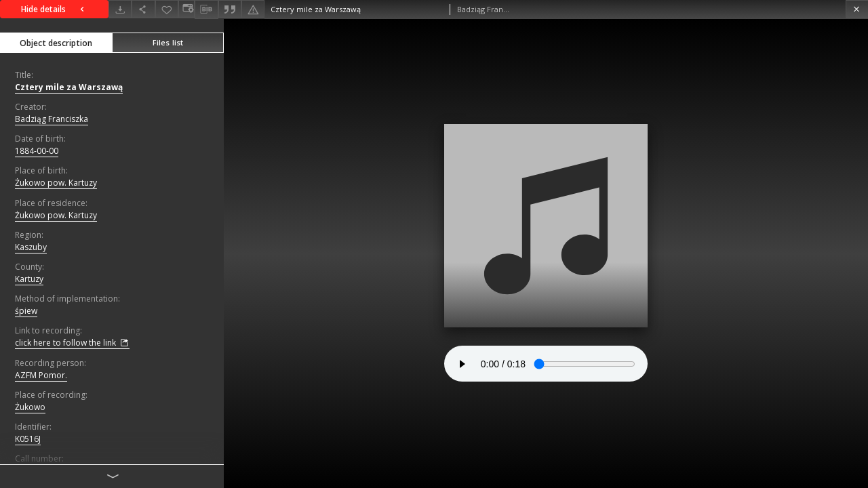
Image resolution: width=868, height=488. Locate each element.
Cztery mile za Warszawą (69, 87)
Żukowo (30, 407)
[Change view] (186, 9)
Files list (168, 42)
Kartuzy (29, 279)
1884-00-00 (37, 151)
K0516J (28, 439)
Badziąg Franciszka (52, 119)
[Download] (120, 9)
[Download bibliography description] (206, 9)
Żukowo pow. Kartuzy (56, 183)
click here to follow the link (72, 343)
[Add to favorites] (167, 9)
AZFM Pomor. (41, 375)
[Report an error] (253, 9)
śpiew (26, 311)
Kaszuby (31, 247)
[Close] (857, 9)
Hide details (54, 9)
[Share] (143, 9)
